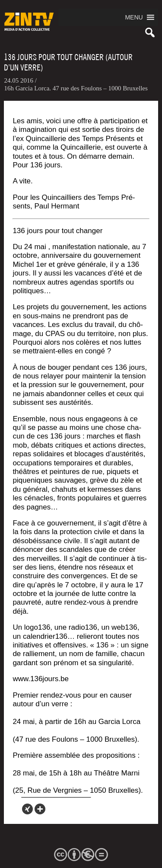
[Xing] (27, 809)
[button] (134, 17)
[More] (40, 809)
